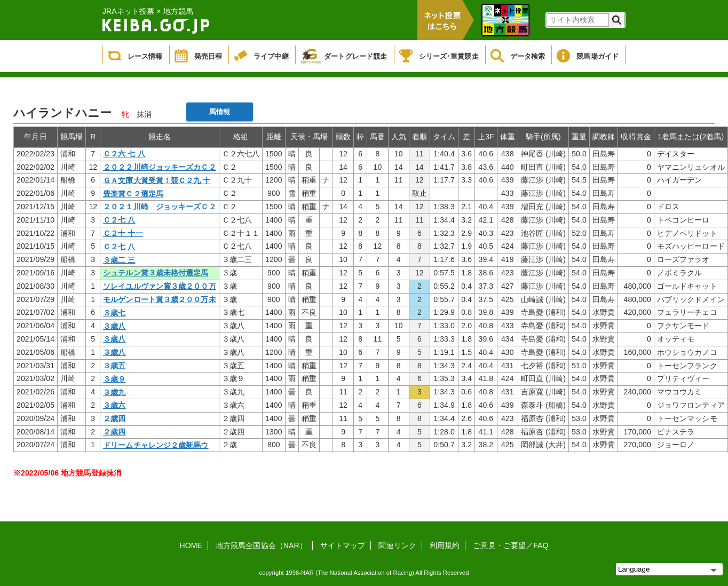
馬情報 (220, 112)
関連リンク (397, 545)
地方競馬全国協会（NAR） (261, 545)
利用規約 (445, 545)
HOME (191, 545)
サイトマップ (343, 545)
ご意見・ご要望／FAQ (511, 545)
